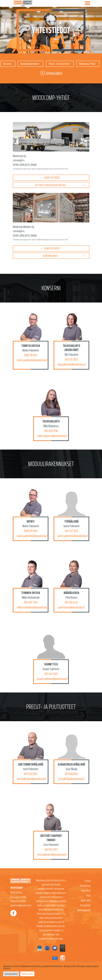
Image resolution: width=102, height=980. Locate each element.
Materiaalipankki (84, 911)
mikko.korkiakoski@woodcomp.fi (33, 607)
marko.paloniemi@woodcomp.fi (33, 360)
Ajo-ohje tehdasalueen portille (50, 185)
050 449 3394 (31, 603)
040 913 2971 (51, 850)
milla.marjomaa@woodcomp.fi (52, 436)
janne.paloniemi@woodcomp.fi (73, 536)
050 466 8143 (71, 774)
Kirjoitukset (86, 891)
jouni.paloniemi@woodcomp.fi (32, 779)
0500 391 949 (31, 355)
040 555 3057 (71, 360)
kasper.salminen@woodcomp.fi (53, 679)
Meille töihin (86, 901)
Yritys (89, 896)
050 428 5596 (51, 431)
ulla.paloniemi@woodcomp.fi (72, 365)
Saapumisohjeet (50, 256)
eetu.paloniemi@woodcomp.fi (52, 855)
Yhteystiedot (85, 906)
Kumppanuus (85, 886)
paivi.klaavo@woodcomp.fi (71, 607)
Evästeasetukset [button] (11, 974)
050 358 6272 (71, 603)
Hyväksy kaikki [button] (27, 974)
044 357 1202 (71, 531)
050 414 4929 (51, 674)
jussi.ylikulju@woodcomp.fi (71, 779)
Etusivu (88, 881)
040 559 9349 (31, 774)
